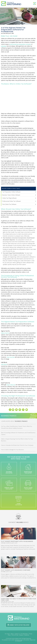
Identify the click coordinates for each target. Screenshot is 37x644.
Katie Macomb (4, 33)
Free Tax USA (11, 357)
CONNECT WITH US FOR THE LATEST (19, 625)
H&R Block (4, 364)
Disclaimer (27, 635)
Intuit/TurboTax (11, 385)
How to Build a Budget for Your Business (13, 450)
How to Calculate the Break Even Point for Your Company (17, 445)
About (12, 634)
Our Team (7, 634)
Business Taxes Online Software (11, 195)
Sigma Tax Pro (5, 333)
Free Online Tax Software (9, 204)
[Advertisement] (19, 99)
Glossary (21, 635)
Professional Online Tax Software (12, 201)
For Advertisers (24, 634)
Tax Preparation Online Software (11, 192)
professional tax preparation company (20, 44)
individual (4, 46)
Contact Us (17, 634)
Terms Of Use (15, 635)
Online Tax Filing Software (9, 198)
